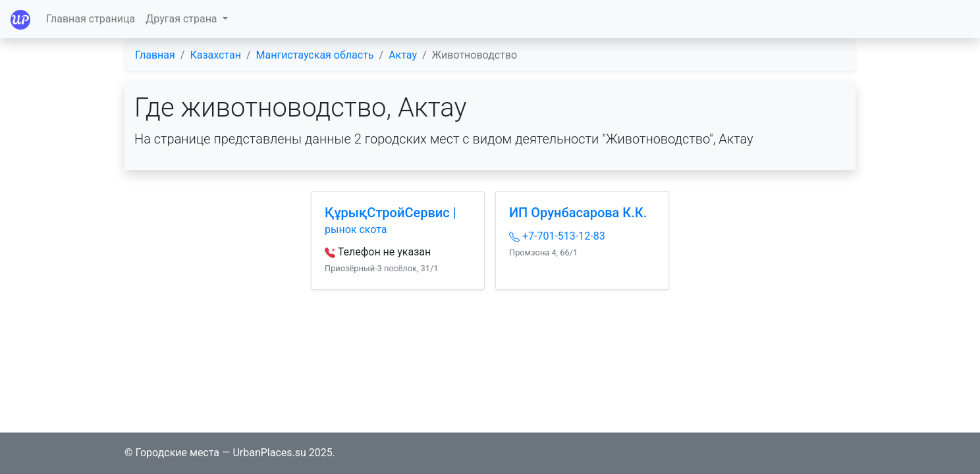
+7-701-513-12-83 (557, 236)
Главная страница (91, 19)
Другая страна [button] (182, 19)
